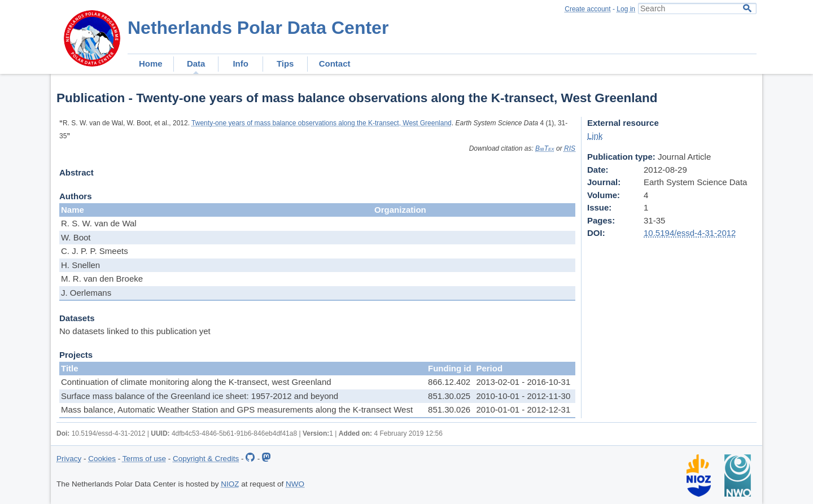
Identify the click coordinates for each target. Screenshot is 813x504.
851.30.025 (449, 396)
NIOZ (230, 484)
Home (151, 63)
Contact (335, 63)
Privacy (69, 459)
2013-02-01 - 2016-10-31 (523, 382)
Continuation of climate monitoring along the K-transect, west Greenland (196, 382)
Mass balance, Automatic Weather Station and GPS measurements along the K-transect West (237, 409)
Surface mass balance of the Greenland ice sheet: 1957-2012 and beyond (200, 396)
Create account (587, 9)
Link (595, 136)
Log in (626, 9)
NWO (295, 484)
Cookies (102, 459)
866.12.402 (449, 382)
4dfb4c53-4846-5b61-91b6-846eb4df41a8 (234, 433)
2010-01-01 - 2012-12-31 (523, 409)
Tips (285, 63)
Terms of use (144, 459)
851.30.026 (449, 409)
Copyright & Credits (206, 459)
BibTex (545, 148)
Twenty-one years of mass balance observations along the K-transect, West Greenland (322, 123)
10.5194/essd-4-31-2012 (690, 233)
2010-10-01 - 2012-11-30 (523, 396)
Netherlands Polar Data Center (258, 28)
